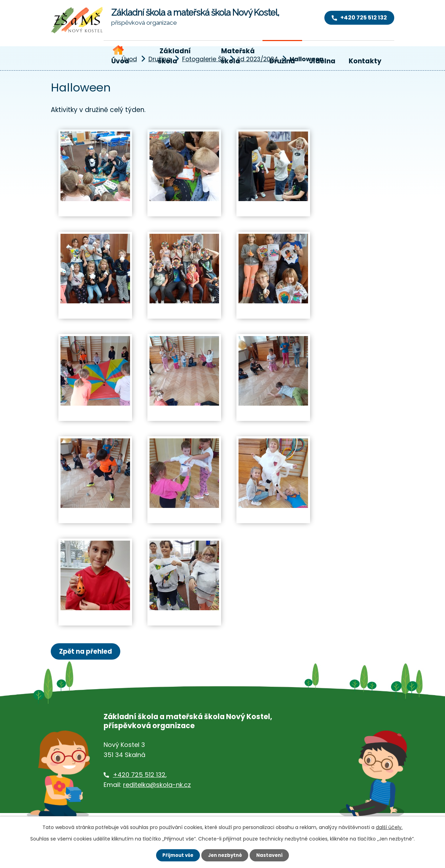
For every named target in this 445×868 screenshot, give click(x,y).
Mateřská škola (238, 56)
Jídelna (322, 61)
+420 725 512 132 (139, 775)
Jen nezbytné (225, 855)
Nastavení (272, 855)
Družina (282, 61)
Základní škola (174, 56)
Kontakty (365, 61)
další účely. (389, 827)
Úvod (120, 61)
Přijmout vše (176, 855)
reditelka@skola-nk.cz (157, 785)
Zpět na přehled (88, 651)
